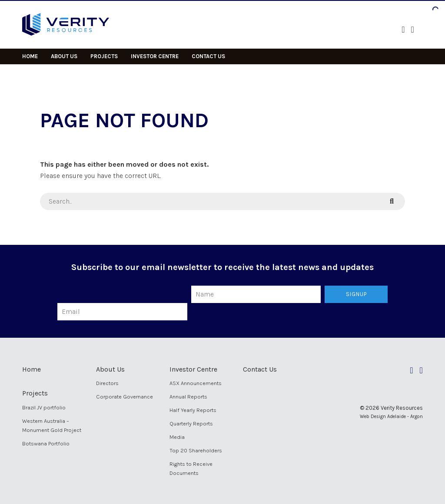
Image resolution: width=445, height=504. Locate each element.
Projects (104, 56)
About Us (64, 56)
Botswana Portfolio (46, 443)
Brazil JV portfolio (44, 407)
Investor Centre (155, 56)
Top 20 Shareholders (196, 450)
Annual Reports (188, 397)
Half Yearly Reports (193, 410)
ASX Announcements (196, 383)
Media (177, 437)
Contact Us (208, 56)
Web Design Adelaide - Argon (391, 417)
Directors (107, 383)
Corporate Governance (125, 397)
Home (30, 56)
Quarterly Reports (191, 423)
